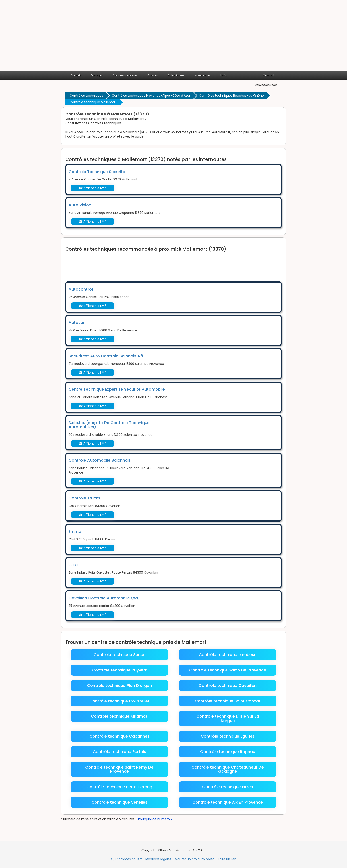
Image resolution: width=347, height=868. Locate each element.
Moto (224, 75)
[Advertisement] (173, 38)
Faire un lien (227, 859)
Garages (97, 75)
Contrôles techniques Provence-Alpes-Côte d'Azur (151, 96)
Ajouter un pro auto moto (195, 859)
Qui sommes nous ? (126, 859)
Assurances (202, 75)
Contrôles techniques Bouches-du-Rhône (231, 96)
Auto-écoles (176, 75)
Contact (269, 75)
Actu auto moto (266, 84)
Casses (153, 75)
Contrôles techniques (86, 96)
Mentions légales (158, 859)
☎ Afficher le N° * (93, 188)
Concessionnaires (125, 75)
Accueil (76, 75)
